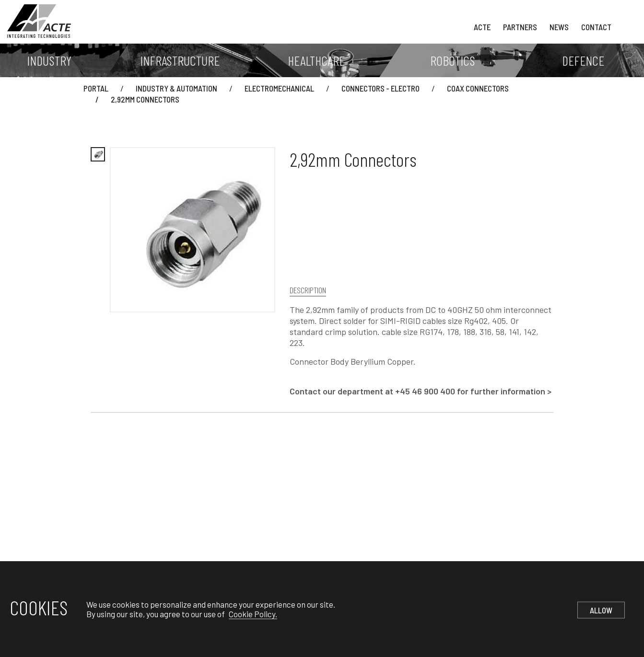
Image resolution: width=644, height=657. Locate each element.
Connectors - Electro (381, 88)
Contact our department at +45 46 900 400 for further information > (421, 391)
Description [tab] (308, 290)
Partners (520, 27)
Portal (96, 88)
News (559, 27)
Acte (482, 27)
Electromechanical (279, 88)
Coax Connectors (478, 88)
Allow (601, 610)
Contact (596, 27)
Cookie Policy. (253, 614)
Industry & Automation (176, 88)
